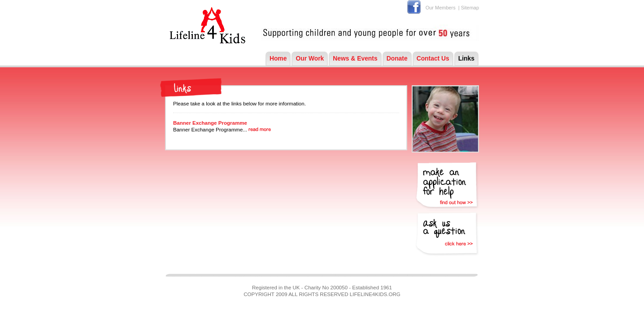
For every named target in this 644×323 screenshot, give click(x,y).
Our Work (310, 58)
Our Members (441, 8)
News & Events (355, 58)
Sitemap (470, 8)
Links (466, 58)
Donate (397, 58)
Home (278, 58)
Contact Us (433, 58)
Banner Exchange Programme (210, 123)
